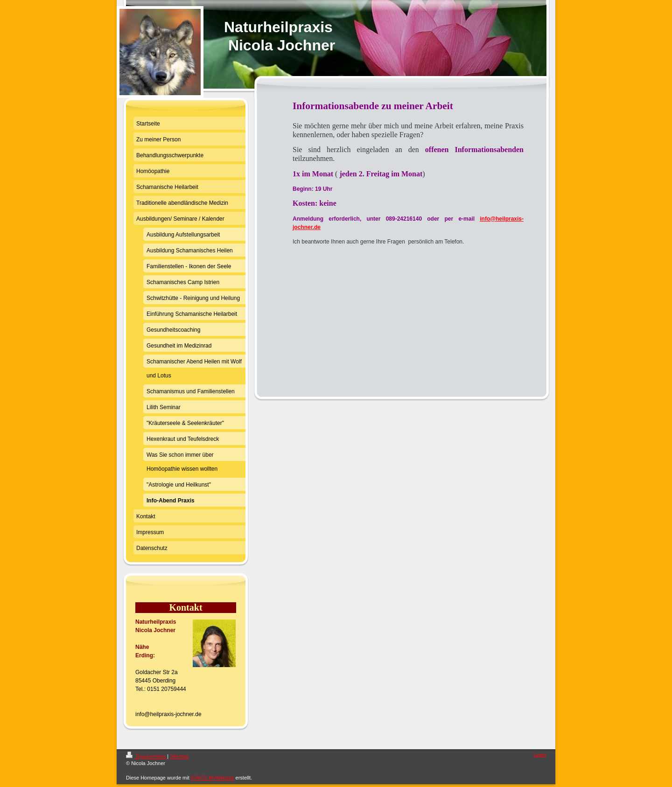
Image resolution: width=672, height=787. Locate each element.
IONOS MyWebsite (213, 778)
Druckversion (147, 756)
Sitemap (179, 756)
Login (540, 755)
